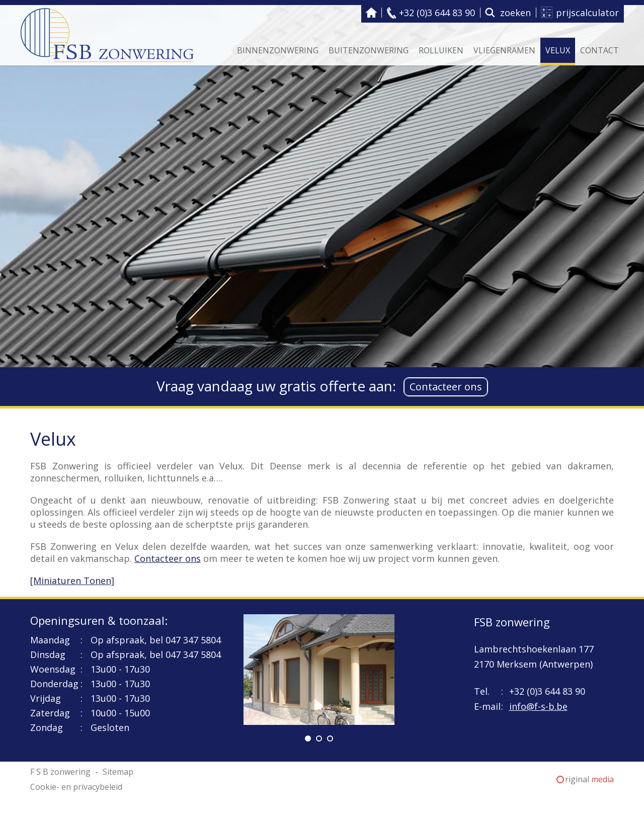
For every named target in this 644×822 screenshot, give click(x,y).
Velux (558, 50)
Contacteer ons (446, 387)
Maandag (50, 640)
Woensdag (53, 669)
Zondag (47, 727)
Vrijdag (46, 698)
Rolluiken (441, 50)
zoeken (515, 13)
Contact (599, 50)
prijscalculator (587, 13)
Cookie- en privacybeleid (76, 787)
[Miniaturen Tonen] (72, 581)
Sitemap (118, 772)
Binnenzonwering (278, 50)
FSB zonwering (512, 622)
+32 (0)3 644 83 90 (437, 13)
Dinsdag (48, 654)
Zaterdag (50, 713)
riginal (589, 779)
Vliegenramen (504, 50)
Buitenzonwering (369, 50)
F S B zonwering (371, 13)
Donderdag (54, 684)
